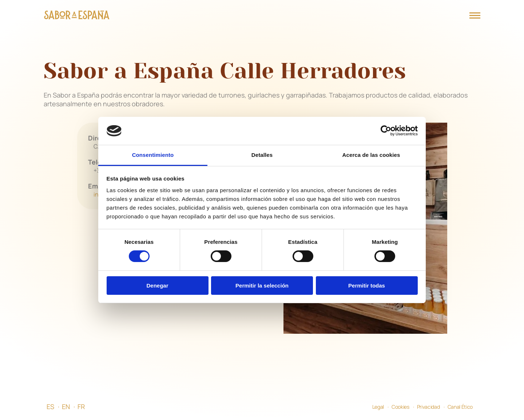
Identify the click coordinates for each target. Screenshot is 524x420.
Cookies (400, 407)
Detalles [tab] (262, 155)
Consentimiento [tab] (153, 155)
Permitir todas (367, 286)
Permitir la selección (262, 286)
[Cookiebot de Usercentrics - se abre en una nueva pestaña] (386, 131)
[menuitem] (54, 407)
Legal (378, 407)
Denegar (157, 286)
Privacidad (428, 407)
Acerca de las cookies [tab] (371, 155)
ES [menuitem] (50, 407)
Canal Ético (460, 407)
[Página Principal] (77, 16)
